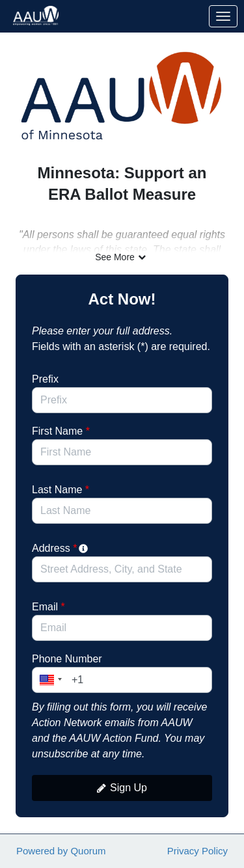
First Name (61, 431)
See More (122, 257)
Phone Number (67, 659)
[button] (49, 680)
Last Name (61, 490)
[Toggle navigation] (223, 16)
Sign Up (122, 788)
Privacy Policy (197, 851)
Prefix (45, 379)
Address (61, 548)
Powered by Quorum (61, 851)
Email (48, 607)
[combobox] (122, 569)
